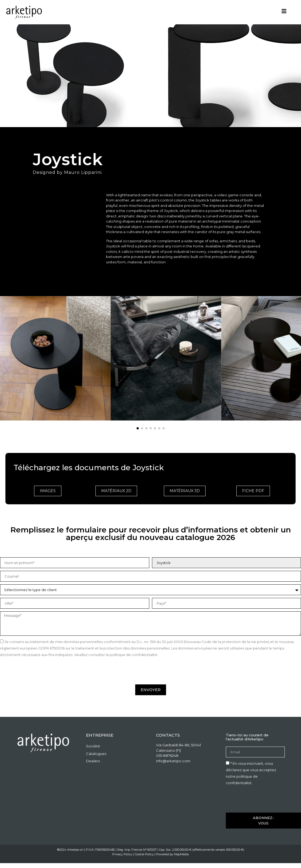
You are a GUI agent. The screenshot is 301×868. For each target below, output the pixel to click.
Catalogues (96, 754)
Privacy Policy (122, 854)
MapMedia (181, 854)
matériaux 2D (116, 491)
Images (48, 491)
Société (93, 746)
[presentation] (41, 671)
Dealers (93, 761)
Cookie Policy (144, 854)
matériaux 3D (185, 491)
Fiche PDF (253, 491)
